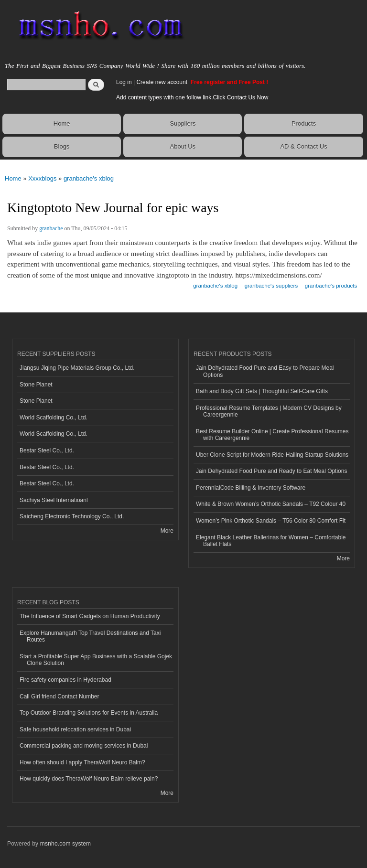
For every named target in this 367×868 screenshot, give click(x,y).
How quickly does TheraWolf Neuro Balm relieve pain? (89, 779)
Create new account (162, 82)
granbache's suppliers (271, 286)
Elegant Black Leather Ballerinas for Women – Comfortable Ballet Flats (271, 541)
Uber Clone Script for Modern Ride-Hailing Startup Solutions (272, 455)
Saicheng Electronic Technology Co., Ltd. (72, 516)
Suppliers (183, 123)
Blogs (62, 146)
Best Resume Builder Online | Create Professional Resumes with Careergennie (272, 435)
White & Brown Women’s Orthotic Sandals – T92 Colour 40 (271, 504)
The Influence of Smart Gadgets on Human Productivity (90, 616)
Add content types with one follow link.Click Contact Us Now (192, 97)
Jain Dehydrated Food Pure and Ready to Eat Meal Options (271, 471)
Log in (124, 82)
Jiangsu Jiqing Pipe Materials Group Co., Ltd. (77, 368)
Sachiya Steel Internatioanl (54, 500)
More (167, 531)
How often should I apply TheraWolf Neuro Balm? (82, 762)
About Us (183, 146)
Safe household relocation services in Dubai (75, 729)
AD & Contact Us (303, 146)
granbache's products (331, 286)
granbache (51, 228)
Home (62, 123)
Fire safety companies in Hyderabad (65, 680)
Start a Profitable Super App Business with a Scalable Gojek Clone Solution (96, 660)
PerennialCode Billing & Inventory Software (251, 488)
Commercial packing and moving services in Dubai (84, 746)
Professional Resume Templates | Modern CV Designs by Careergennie (269, 411)
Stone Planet (36, 385)
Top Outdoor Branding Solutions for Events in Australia (89, 713)
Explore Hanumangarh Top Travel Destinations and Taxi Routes (90, 636)
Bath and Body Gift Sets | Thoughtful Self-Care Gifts (262, 391)
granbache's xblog (89, 178)
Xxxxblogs (42, 178)
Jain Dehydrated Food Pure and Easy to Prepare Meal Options (265, 371)
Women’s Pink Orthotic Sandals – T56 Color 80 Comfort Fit (271, 521)
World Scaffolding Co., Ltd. (54, 418)
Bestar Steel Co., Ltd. (47, 450)
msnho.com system (65, 844)
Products (304, 123)
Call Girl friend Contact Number (59, 697)
